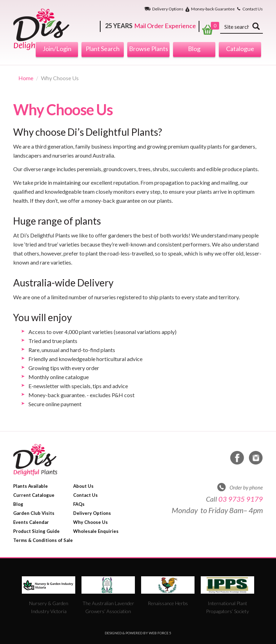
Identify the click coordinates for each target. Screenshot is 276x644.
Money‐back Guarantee (213, 9)
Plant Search (103, 49)
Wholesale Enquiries (96, 531)
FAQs (79, 504)
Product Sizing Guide (36, 531)
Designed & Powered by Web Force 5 (138, 633)
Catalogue (240, 49)
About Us (83, 486)
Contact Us (253, 9)
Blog (194, 49)
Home (26, 78)
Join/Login (57, 49)
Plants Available (31, 486)
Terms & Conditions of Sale (43, 540)
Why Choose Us (90, 522)
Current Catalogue (34, 495)
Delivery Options (168, 9)
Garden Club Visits (34, 513)
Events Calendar (31, 522)
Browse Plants (149, 49)
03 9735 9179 (241, 499)
